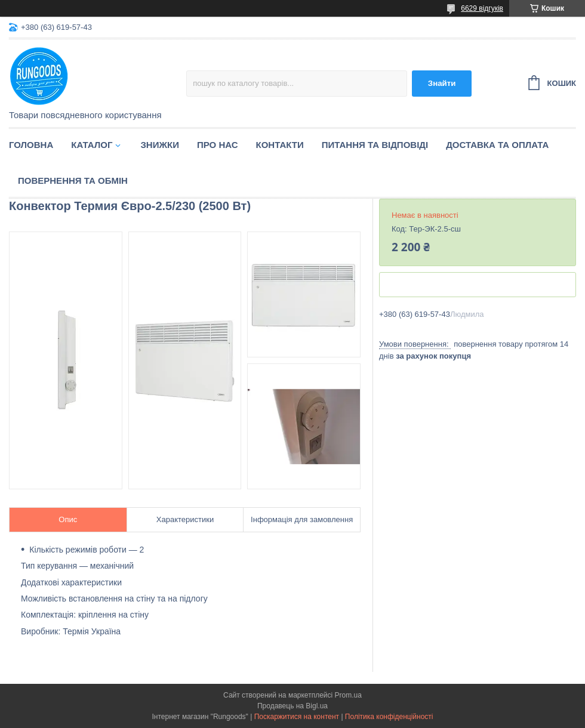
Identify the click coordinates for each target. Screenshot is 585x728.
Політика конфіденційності (389, 717)
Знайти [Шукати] (442, 83)
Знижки (160, 145)
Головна (31, 145)
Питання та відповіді (375, 145)
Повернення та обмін (73, 181)
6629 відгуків (482, 8)
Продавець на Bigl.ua (292, 706)
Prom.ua (348, 695)
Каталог (92, 145)
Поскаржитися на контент (297, 717)
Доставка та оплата (497, 145)
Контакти (280, 145)
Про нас (218, 145)
